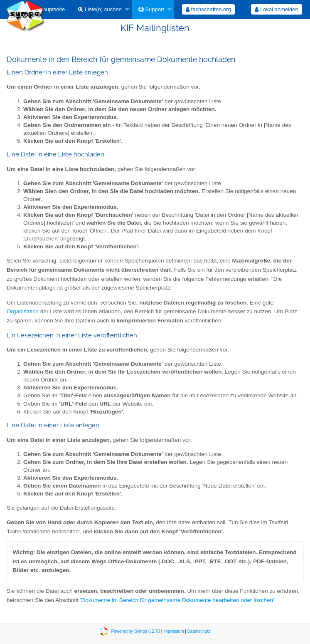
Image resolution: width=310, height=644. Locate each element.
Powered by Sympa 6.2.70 (136, 631)
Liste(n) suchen (100, 9)
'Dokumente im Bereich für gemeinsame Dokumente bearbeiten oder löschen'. (178, 600)
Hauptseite (49, 9)
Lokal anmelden (276, 9)
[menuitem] (49, 9)
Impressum (173, 631)
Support (151, 9)
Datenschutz (199, 631)
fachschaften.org (208, 9)
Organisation (23, 311)
